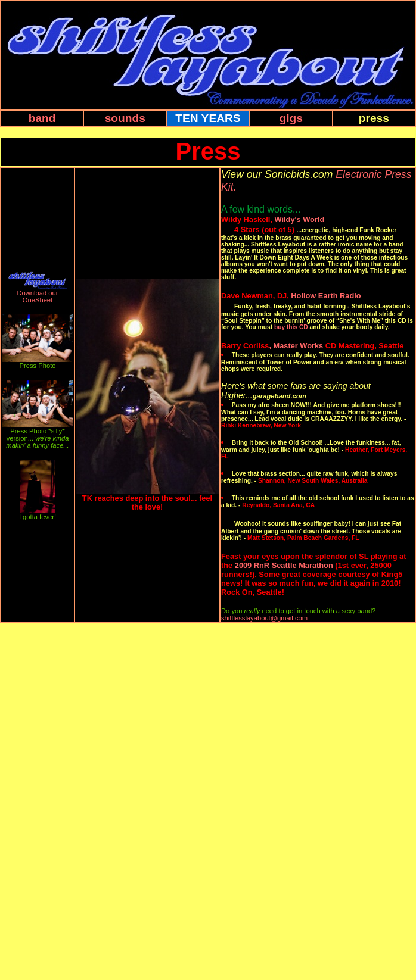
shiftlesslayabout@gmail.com (264, 618)
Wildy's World (300, 219)
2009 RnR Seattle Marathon (284, 565)
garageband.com (280, 396)
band (42, 118)
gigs (291, 118)
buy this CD (291, 327)
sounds (125, 118)
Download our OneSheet (37, 297)
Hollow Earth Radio (326, 296)
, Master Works (296, 346)
